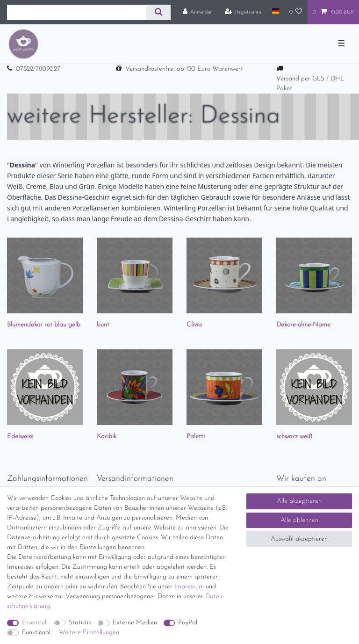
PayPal (188, 623)
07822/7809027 (38, 69)
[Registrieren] (243, 12)
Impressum (189, 587)
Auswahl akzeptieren (299, 539)
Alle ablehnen (299, 520)
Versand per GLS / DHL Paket (310, 84)
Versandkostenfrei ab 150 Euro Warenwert (184, 69)
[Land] (275, 12)
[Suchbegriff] (77, 12)
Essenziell (35, 623)
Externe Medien (135, 623)
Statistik (80, 623)
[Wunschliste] (296, 12)
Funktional (36, 633)
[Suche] (158, 12)
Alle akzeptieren (299, 501)
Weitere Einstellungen (89, 633)
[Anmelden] (198, 12)
